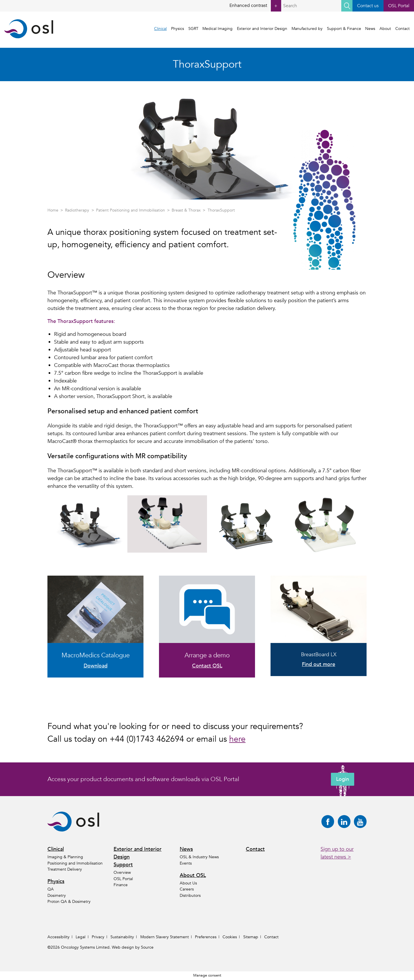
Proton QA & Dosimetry (69, 902)
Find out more (319, 664)
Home (53, 210)
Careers (187, 889)
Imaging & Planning (65, 857)
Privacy (98, 937)
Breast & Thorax (186, 210)
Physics (178, 29)
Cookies (230, 937)
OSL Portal (399, 6)
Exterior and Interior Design (262, 29)
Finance (121, 885)
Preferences (206, 937)
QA (51, 889)
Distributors (190, 896)
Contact (402, 29)
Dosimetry (57, 896)
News (370, 29)
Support (123, 865)
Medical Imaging (217, 29)
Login (343, 779)
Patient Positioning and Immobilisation (131, 210)
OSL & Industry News (199, 857)
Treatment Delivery (65, 869)
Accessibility (59, 937)
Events (186, 863)
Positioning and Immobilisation (75, 863)
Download (96, 666)
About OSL (193, 875)
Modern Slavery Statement (165, 937)
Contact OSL (207, 666)
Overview (122, 873)
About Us (188, 883)
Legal (80, 937)
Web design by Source (133, 947)
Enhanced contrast (255, 6)
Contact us (368, 6)
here (237, 739)
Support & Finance (344, 29)
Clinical (160, 29)
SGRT (193, 29)
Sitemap (251, 937)
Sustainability (122, 937)
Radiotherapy (77, 210)
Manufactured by (307, 29)
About (385, 29)
